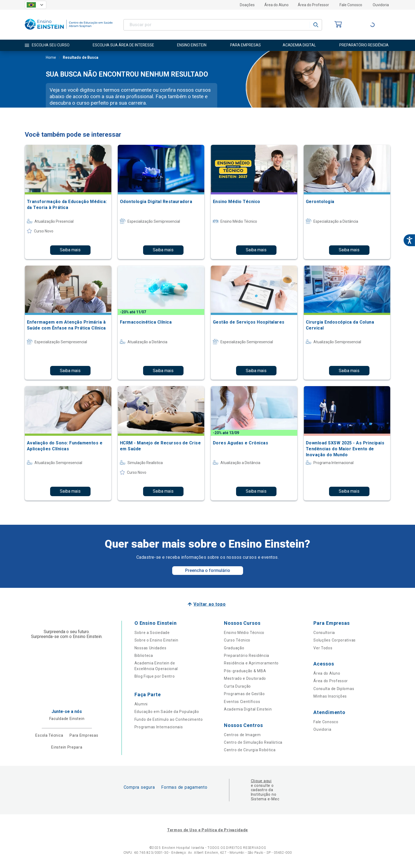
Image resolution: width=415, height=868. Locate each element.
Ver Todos (323, 648)
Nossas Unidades (151, 648)
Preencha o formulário (208, 570)
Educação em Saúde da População (167, 712)
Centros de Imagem (242, 735)
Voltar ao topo (210, 604)
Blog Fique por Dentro (155, 676)
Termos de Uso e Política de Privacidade (207, 830)
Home (51, 58)
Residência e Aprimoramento (251, 663)
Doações (247, 5)
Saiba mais (70, 250)
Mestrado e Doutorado (245, 678)
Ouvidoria (381, 5)
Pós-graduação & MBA (245, 671)
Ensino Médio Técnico (244, 633)
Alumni (141, 704)
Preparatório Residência (247, 656)
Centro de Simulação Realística (253, 742)
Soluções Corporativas (335, 640)
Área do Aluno (276, 5)
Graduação (234, 648)
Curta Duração (237, 686)
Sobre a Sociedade (152, 633)
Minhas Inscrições (330, 696)
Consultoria (324, 633)
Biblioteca (144, 656)
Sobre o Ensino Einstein (156, 640)
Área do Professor (313, 5)
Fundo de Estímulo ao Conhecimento (169, 719)
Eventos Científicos (242, 702)
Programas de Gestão (244, 694)
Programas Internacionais (159, 727)
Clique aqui (261, 781)
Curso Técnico (237, 640)
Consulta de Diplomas (334, 689)
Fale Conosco (351, 5)
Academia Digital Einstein (248, 709)
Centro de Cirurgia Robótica (250, 750)
